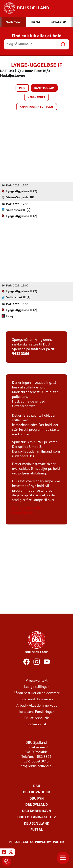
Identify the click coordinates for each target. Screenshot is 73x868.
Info (22, 88)
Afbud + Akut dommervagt (37, 706)
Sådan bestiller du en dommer (37, 693)
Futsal (36, 830)
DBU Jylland (36, 805)
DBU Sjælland (37, 824)
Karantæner (36, 98)
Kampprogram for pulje (37, 107)
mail (34, 349)
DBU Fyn (37, 799)
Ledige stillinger (36, 687)
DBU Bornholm (37, 792)
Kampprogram (44, 88)
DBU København (37, 811)
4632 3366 (21, 354)
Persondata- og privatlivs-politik (37, 842)
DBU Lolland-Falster (37, 817)
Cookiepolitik (37, 724)
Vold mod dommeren (37, 699)
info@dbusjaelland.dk (36, 766)
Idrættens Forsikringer (37, 712)
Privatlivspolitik (36, 718)
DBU (37, 786)
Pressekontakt (37, 681)
